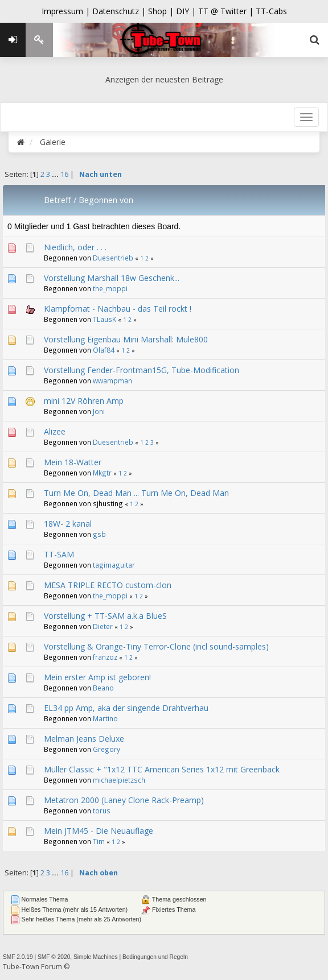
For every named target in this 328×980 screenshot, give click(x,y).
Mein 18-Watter (73, 462)
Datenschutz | (120, 11)
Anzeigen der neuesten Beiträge (164, 79)
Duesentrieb (113, 258)
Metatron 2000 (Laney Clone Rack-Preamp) (124, 800)
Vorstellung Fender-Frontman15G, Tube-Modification (142, 370)
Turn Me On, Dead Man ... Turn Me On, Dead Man (136, 493)
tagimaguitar (114, 565)
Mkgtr (102, 473)
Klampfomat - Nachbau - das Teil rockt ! (118, 309)
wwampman (112, 381)
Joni (99, 411)
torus (102, 811)
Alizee (55, 431)
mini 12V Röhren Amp (84, 401)
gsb (99, 534)
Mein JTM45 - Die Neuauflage (99, 831)
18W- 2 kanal (68, 524)
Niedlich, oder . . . (75, 247)
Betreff (58, 200)
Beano (103, 688)
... (56, 174)
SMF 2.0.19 (18, 957)
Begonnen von (106, 200)
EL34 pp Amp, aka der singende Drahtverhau (126, 708)
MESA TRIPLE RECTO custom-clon (108, 585)
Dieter (103, 626)
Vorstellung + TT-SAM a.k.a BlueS (105, 616)
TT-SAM (59, 554)
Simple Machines (96, 957)
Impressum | (67, 11)
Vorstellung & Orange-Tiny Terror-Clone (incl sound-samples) (156, 646)
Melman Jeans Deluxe (84, 739)
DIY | (187, 11)
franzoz (105, 657)
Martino (105, 718)
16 (64, 174)
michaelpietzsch (119, 780)
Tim (99, 841)
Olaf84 (104, 350)
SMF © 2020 (54, 957)
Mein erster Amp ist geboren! (97, 677)
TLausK (104, 319)
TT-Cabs (271, 11)
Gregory (106, 749)
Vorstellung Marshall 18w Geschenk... (112, 278)
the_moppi (110, 288)
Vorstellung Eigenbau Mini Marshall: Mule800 (126, 339)
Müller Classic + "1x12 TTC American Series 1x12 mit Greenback (162, 769)
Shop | (162, 11)
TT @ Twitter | (226, 11)
